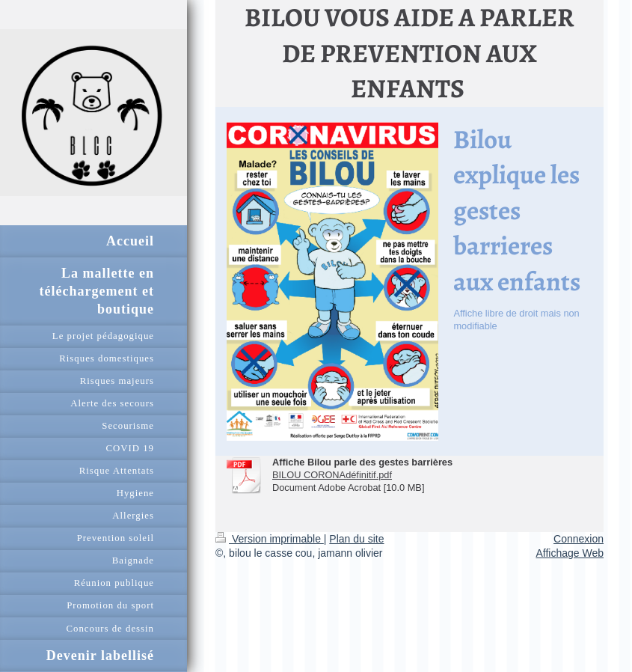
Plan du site (356, 539)
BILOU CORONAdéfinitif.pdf (332, 475)
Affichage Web (570, 553)
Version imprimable (270, 539)
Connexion (579, 539)
